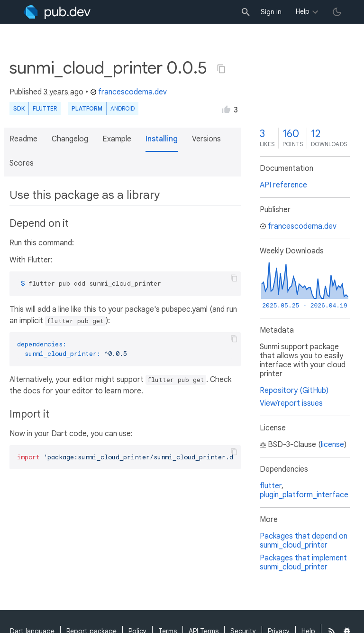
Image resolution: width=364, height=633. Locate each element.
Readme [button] (23, 139)
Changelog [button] (70, 139)
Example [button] (117, 139)
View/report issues (291, 403)
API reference (283, 185)
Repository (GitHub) (294, 391)
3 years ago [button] (64, 92)
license (332, 445)
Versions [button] (206, 139)
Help (303, 11)
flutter (271, 486)
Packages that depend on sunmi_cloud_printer (304, 541)
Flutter (45, 108)
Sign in (271, 12)
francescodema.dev (128, 92)
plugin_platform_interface (304, 495)
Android (123, 108)
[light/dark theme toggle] (337, 12)
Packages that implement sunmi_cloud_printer (303, 563)
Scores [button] (22, 163)
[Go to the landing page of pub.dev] (57, 12)
